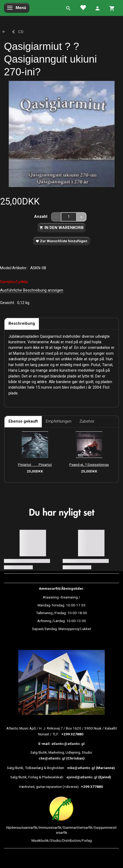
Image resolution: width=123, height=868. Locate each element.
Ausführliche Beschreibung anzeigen (32, 290)
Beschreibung (22, 323)
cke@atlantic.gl (52, 758)
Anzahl (41, 216)
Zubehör (87, 421)
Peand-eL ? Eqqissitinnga (89, 465)
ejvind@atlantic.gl (82, 777)
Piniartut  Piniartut (35, 465)
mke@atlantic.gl (81, 768)
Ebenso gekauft (23, 421)
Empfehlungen (59, 421)
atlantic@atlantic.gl (68, 744)
